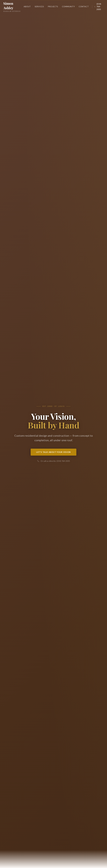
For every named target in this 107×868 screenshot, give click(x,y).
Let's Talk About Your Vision (53, 452)
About (27, 7)
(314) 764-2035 (98, 7)
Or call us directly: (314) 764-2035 (54, 461)
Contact (84, 7)
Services (39, 7)
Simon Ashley (13, 7)
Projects (53, 7)
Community (68, 7)
